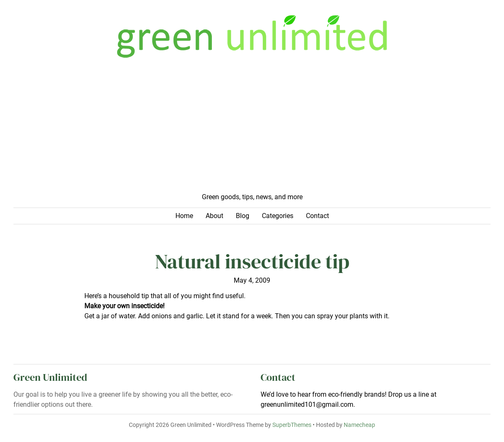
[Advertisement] (252, 129)
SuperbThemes (292, 425)
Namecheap (359, 425)
